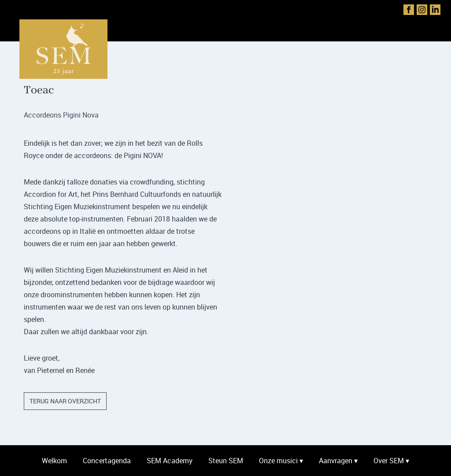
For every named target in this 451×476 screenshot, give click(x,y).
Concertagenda (107, 461)
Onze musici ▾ (281, 461)
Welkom (54, 461)
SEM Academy (170, 461)
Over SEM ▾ (391, 461)
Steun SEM (226, 461)
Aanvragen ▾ (338, 461)
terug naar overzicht (65, 401)
